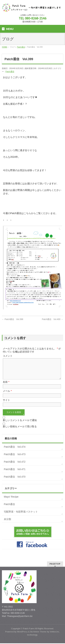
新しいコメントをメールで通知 (20, 424)
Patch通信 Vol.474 (15, 451)
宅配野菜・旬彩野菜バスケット (21, 516)
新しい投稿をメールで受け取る (20, 431)
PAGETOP (55, 564)
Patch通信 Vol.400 (53, 319)
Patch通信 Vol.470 (15, 481)
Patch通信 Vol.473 (15, 458)
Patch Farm (29, 629)
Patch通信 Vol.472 (15, 466)
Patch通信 (10, 71)
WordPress (22, 632)
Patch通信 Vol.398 (12, 319)
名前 (6, 386)
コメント (8, 356)
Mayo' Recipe (11, 501)
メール (7, 395)
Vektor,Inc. (55, 632)
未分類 (7, 523)
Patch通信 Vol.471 (15, 473)
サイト (6, 404)
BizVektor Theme (38, 632)
